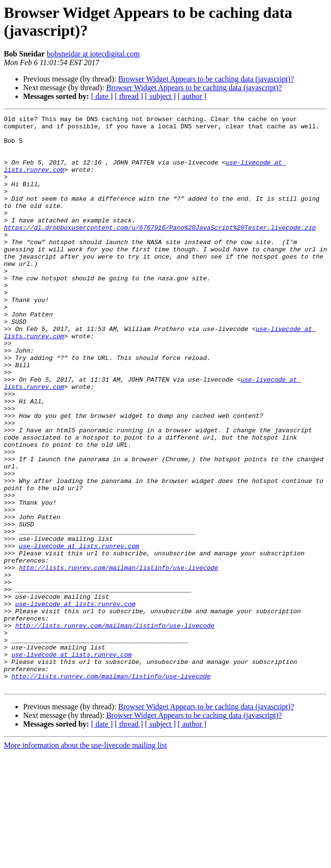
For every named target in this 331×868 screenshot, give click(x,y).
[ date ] (102, 96)
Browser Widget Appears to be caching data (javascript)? (206, 79)
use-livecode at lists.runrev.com (79, 633)
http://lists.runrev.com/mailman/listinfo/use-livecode (118, 659)
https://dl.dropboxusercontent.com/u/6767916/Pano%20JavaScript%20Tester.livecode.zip (160, 250)
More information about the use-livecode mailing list (86, 860)
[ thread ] (129, 96)
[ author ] (192, 96)
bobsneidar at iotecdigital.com (93, 54)
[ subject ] (160, 96)
